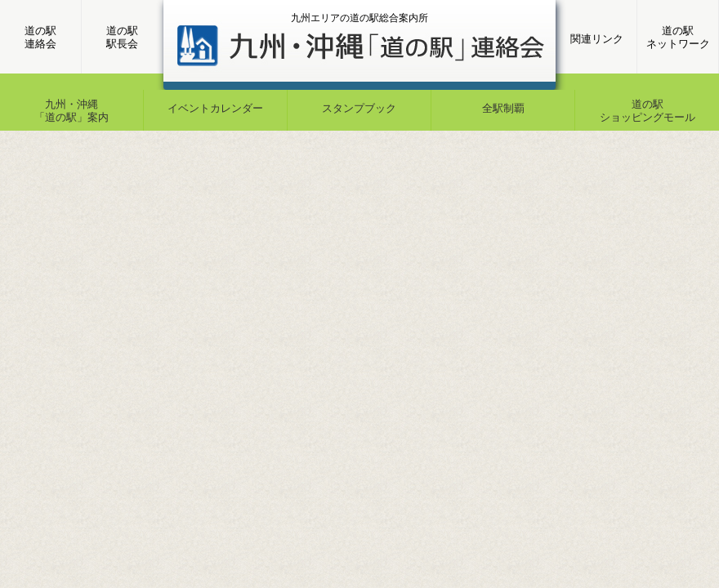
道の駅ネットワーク (678, 37)
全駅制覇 (503, 108)
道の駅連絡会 (40, 37)
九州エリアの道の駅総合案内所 (359, 18)
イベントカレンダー (215, 108)
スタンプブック (359, 108)
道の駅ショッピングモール (648, 111)
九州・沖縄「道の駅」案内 (71, 111)
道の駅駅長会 (122, 37)
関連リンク (597, 39)
